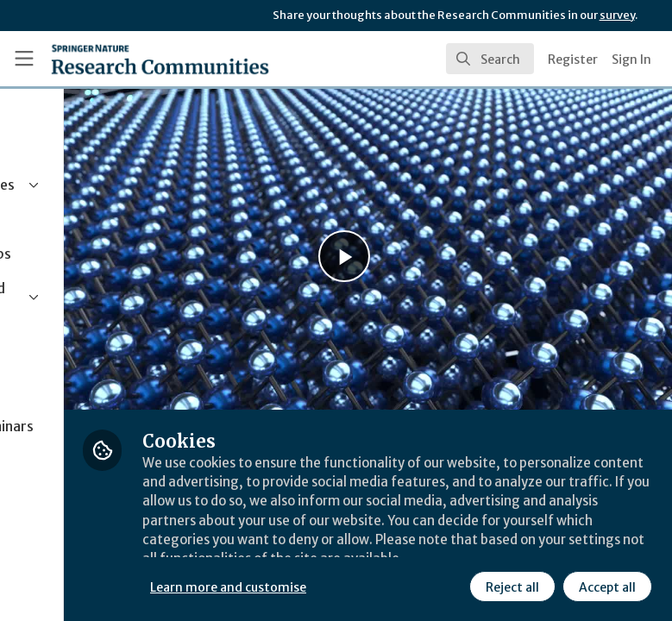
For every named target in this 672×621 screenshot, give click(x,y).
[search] (490, 59)
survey (617, 15)
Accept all (444, 586)
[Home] (160, 59)
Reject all (349, 586)
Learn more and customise (385, 548)
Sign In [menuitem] (631, 60)
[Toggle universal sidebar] (24, 59)
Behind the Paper (285, 365)
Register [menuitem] (573, 60)
